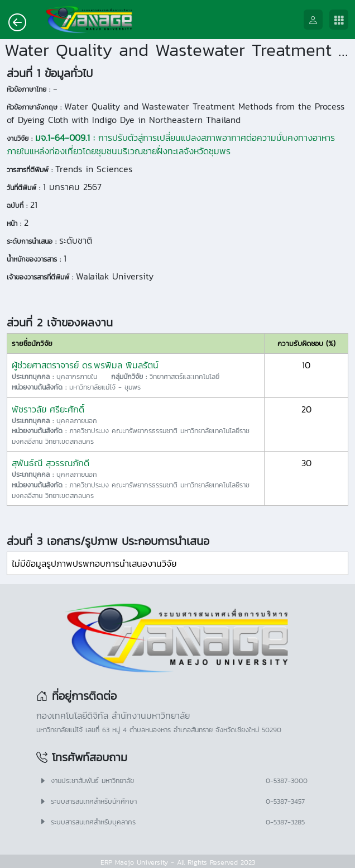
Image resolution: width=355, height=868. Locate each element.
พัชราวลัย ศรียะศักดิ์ (48, 409)
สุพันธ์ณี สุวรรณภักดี (51, 463)
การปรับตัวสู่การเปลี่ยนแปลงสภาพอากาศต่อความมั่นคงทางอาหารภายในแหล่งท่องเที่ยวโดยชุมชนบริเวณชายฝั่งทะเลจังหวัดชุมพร (171, 144)
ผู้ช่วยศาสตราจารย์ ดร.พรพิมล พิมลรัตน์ (85, 365)
